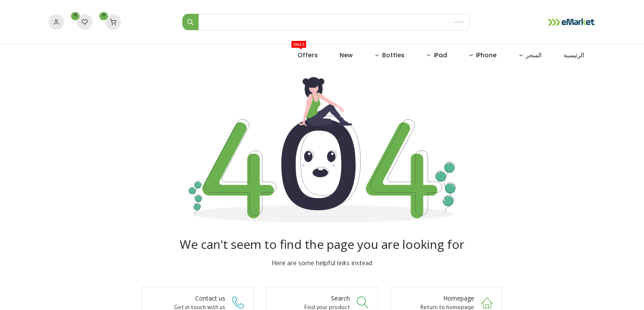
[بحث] (190, 22)
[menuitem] (574, 56)
